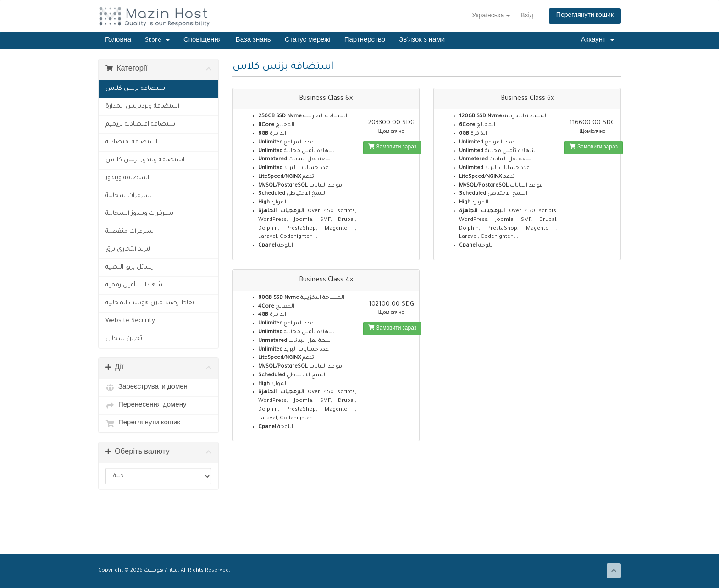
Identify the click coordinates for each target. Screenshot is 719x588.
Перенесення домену (146, 406)
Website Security (130, 321)
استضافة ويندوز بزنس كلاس (145, 160)
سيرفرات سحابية (129, 196)
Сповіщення (203, 41)
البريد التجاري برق (129, 250)
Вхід (527, 16)
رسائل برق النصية (130, 267)
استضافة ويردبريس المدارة (142, 107)
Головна (118, 41)
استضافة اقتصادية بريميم (141, 124)
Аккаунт (597, 41)
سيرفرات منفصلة (130, 232)
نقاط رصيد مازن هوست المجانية (150, 303)
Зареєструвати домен (147, 388)
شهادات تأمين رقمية (134, 285)
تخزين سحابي (124, 339)
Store (157, 41)
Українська (491, 16)
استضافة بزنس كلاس (136, 89)
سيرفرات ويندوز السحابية (139, 214)
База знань (253, 41)
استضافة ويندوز (127, 178)
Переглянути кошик (585, 16)
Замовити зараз (392, 147)
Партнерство (365, 41)
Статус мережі (308, 41)
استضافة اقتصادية (131, 142)
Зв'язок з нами (422, 41)
